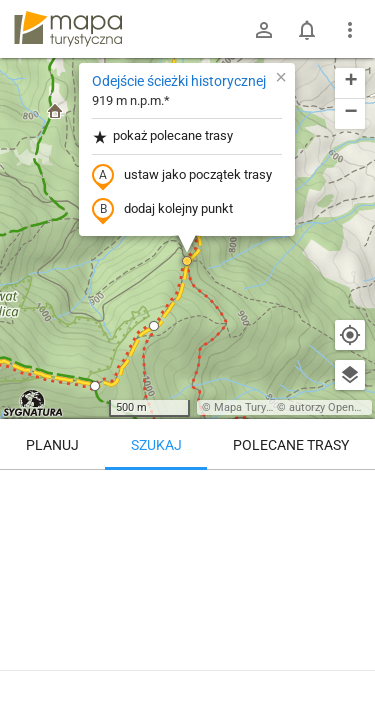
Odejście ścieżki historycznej (179, 81)
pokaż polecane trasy (162, 136)
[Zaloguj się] (264, 30)
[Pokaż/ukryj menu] (350, 30)
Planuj (52, 445)
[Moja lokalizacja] (350, 335)
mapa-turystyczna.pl (68, 29)
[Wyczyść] (350, 492)
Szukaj (156, 445)
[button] (187, 261)
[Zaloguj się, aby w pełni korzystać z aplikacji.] (349, 665)
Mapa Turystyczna (259, 407)
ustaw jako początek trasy (182, 176)
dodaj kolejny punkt (162, 210)
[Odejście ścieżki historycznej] (187, 555)
